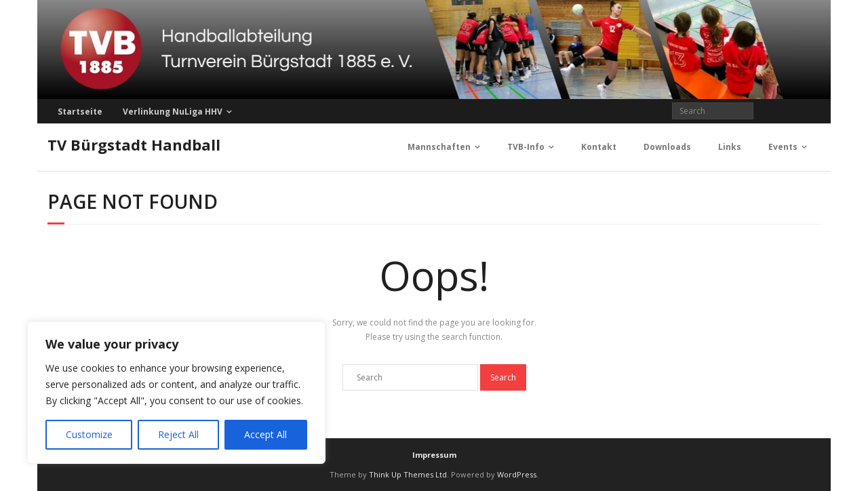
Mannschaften (439, 147)
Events (783, 147)
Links (730, 147)
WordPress (517, 474)
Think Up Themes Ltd (408, 474)
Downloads (667, 147)
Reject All (178, 434)
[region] (176, 393)
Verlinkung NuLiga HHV (173, 112)
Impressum (434, 455)
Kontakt (599, 147)
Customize (89, 434)
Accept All (265, 434)
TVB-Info (526, 147)
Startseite (80, 112)
